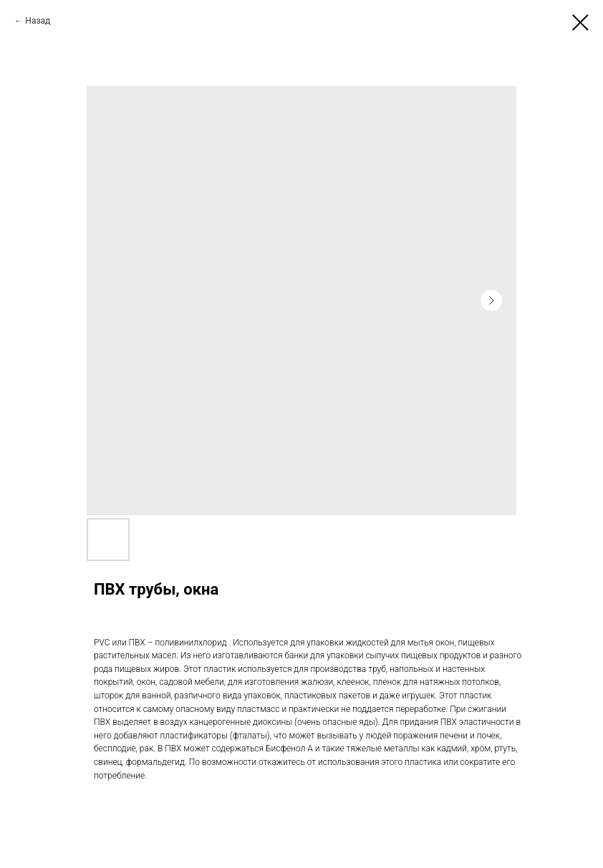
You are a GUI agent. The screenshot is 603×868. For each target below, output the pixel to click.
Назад (38, 21)
